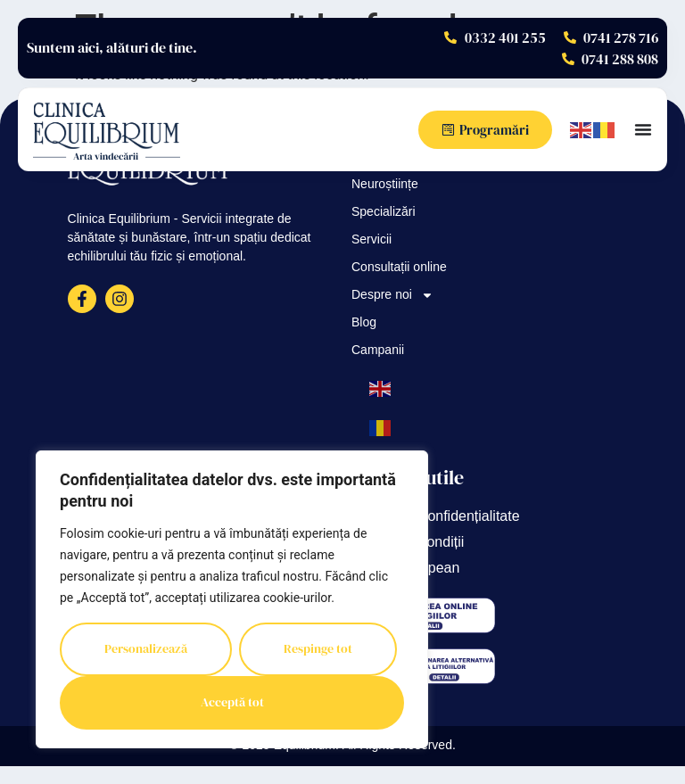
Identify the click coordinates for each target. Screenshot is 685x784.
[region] (232, 599)
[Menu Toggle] (643, 129)
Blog (364, 323)
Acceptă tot (232, 703)
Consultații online (399, 268)
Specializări (384, 213)
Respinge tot (318, 649)
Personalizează (146, 649)
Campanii (378, 351)
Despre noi (392, 296)
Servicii (371, 240)
